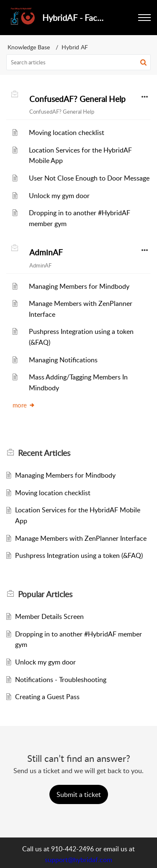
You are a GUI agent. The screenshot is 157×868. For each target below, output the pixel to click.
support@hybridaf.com (78, 860)
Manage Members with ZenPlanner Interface (81, 538)
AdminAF (46, 252)
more (24, 405)
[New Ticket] (79, 794)
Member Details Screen (49, 616)
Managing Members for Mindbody (79, 286)
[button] (143, 62)
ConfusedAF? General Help (77, 99)
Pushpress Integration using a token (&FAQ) (79, 555)
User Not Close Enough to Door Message (89, 178)
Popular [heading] (45, 594)
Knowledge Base (29, 47)
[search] (78, 62)
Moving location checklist (67, 132)
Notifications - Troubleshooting (61, 680)
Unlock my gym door (59, 196)
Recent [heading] (44, 453)
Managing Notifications (63, 360)
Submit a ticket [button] (79, 794)
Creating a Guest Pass (47, 697)
